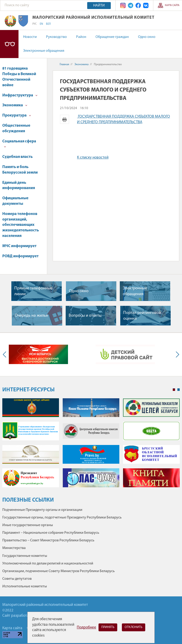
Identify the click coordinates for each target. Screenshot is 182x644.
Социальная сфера (19, 144)
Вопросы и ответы (85, 316)
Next (176, 354)
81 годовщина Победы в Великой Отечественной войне (19, 77)
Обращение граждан (112, 37)
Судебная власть (17, 157)
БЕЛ (48, 24)
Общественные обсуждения (16, 128)
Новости (30, 37)
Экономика (15, 105)
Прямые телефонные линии (33, 291)
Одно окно (147, 37)
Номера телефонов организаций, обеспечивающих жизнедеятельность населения (21, 225)
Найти (99, 6)
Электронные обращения (44, 51)
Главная (64, 64)
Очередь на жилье (31, 316)
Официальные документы (15, 201)
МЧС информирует (19, 246)
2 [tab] (179, 390)
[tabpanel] (91, 445)
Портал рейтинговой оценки (142, 316)
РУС (35, 24)
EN (41, 24)
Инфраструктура (20, 95)
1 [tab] (174, 390)
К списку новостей (93, 158)
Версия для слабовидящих (9, 44)
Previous (6, 354)
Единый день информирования (19, 186)
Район (81, 37)
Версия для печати (65, 119)
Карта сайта (172, 5)
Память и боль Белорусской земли (20, 170)
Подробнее (86, 627)
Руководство (56, 37)
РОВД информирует (20, 256)
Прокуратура (17, 115)
